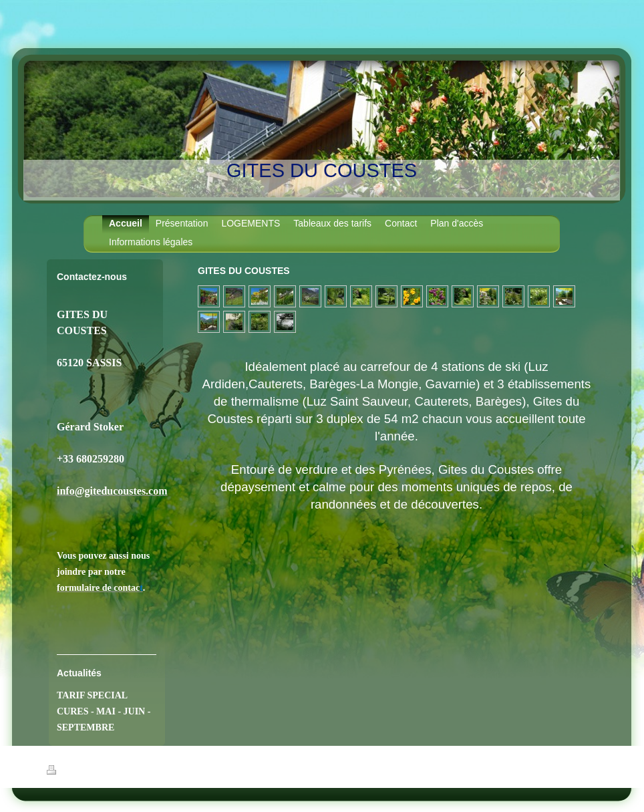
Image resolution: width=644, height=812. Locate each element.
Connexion (581, 770)
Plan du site (149, 772)
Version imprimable (86, 772)
